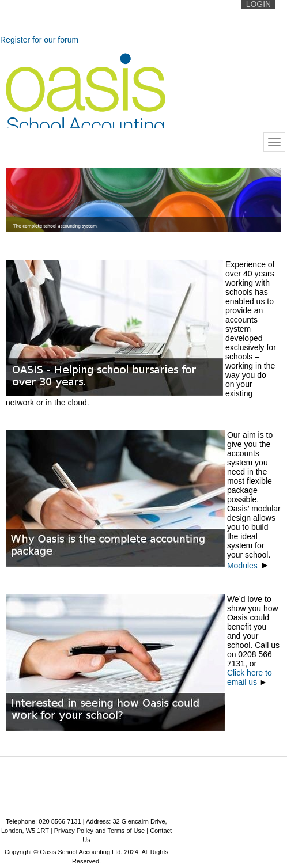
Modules (248, 566)
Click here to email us (250, 677)
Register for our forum (39, 40)
